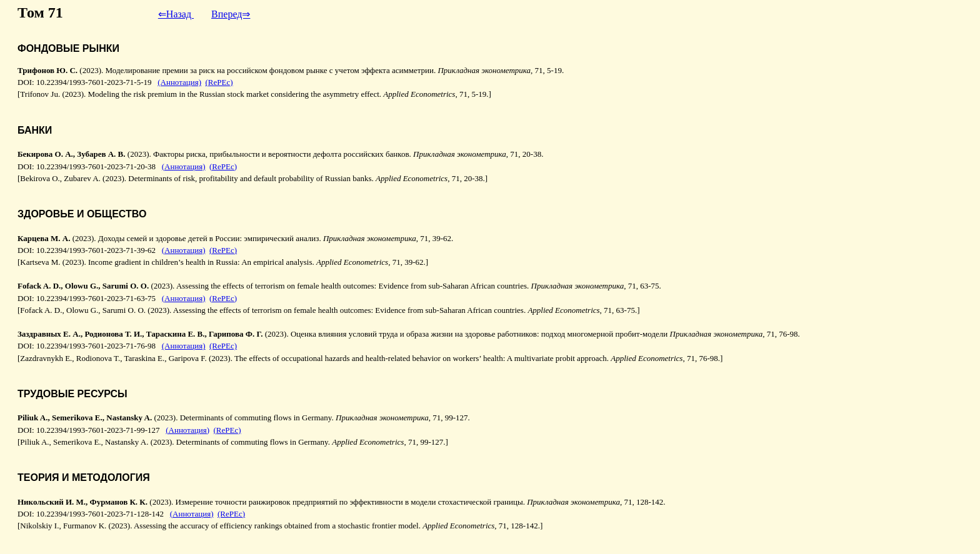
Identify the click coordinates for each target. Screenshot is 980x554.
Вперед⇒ (231, 14)
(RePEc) (219, 82)
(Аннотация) (179, 82)
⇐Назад (176, 14)
